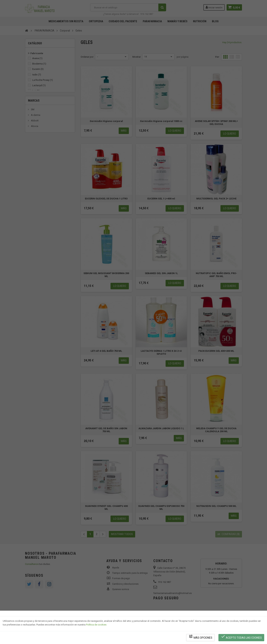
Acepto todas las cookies (241, 637)
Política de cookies (96, 625)
